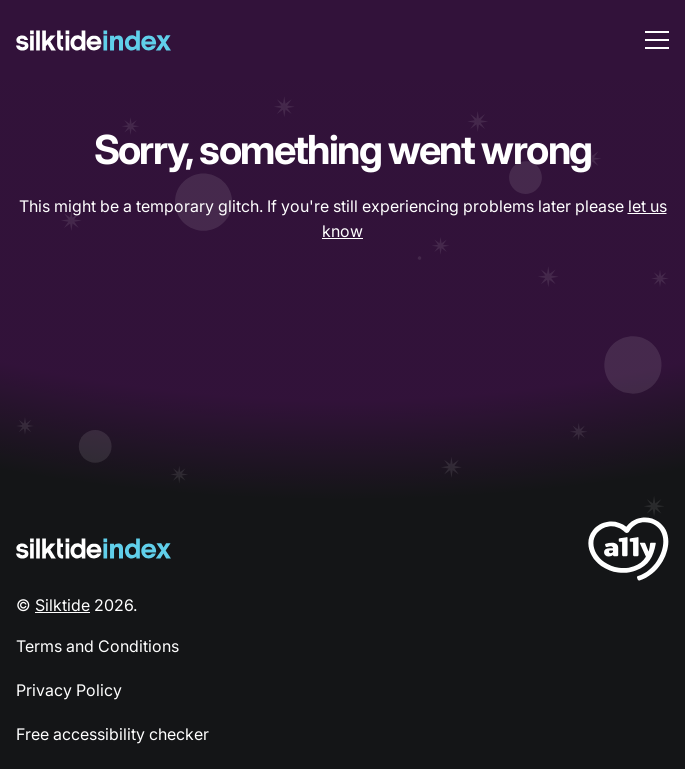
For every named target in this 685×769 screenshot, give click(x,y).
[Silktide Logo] (93, 548)
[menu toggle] (657, 40)
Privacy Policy (69, 690)
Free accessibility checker (112, 734)
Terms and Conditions (97, 646)
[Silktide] (93, 40)
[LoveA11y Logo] (628, 552)
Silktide (62, 605)
